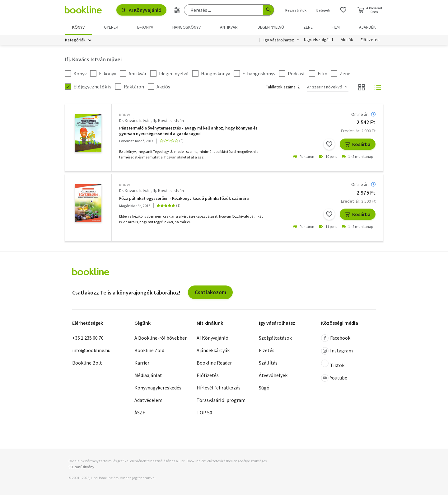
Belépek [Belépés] (323, 10)
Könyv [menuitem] (78, 27)
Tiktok (333, 364)
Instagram (337, 351)
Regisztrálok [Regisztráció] (296, 10)
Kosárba (358, 144)
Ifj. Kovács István (168, 120)
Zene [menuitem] (308, 27)
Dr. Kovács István (135, 120)
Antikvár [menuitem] (229, 27)
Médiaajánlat (148, 375)
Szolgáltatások (275, 338)
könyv (125, 115)
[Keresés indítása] (268, 10)
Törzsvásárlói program (221, 400)
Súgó (264, 388)
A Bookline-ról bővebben (161, 338)
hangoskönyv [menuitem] (187, 27)
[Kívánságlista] (343, 10)
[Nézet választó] (362, 87)
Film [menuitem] (336, 27)
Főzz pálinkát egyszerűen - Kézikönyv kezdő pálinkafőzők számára (184, 198)
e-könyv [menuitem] (145, 27)
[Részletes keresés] (177, 10)
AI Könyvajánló (141, 10)
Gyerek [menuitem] (111, 27)
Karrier (142, 363)
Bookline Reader (214, 363)
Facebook (336, 338)
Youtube (334, 378)
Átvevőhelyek (273, 375)
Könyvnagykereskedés (158, 388)
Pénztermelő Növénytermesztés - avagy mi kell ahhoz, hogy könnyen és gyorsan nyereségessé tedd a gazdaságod (188, 131)
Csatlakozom (210, 292)
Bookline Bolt (87, 363)
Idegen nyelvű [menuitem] (270, 27)
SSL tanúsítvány (81, 467)
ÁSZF (140, 412)
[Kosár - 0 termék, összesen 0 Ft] (370, 10)
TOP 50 (204, 412)
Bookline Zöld (149, 350)
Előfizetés (370, 40)
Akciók (347, 40)
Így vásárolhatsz (279, 40)
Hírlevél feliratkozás (219, 388)
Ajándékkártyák (213, 350)
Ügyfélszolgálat (319, 40)
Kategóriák (75, 40)
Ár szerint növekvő (325, 87)
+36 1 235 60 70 (88, 338)
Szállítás (268, 363)
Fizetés (267, 350)
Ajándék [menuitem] (367, 27)
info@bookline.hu (91, 350)
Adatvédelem (148, 400)
